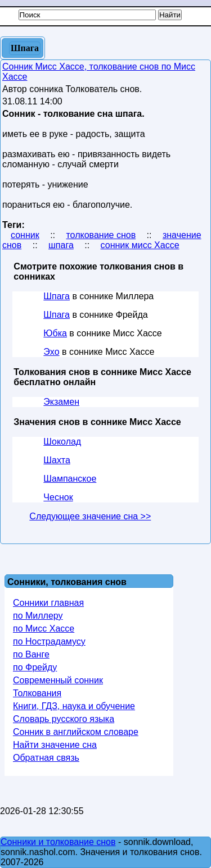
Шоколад (62, 442)
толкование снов (101, 235)
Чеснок (58, 497)
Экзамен (61, 402)
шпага (61, 245)
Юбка (55, 333)
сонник (25, 235)
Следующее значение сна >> (90, 516)
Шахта (57, 460)
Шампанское (70, 479)
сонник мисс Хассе (140, 245)
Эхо (51, 352)
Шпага (57, 296)
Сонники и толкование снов (58, 842)
